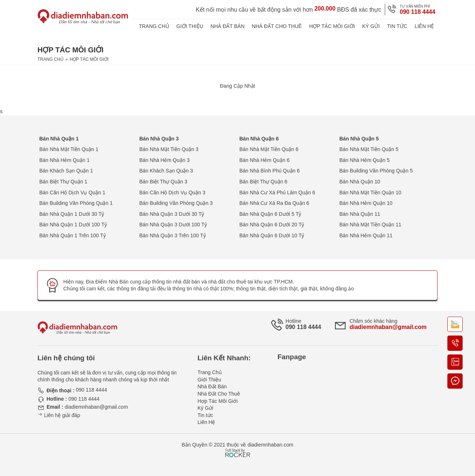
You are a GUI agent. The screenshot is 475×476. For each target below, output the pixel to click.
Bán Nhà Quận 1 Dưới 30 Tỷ (72, 214)
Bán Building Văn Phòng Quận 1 (76, 203)
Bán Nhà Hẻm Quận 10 (366, 203)
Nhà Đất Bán (228, 26)
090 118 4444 (418, 12)
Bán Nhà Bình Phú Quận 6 (270, 171)
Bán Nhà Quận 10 (360, 182)
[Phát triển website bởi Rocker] (238, 446)
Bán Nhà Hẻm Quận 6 (264, 160)
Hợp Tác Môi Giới (332, 26)
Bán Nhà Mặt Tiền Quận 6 (269, 149)
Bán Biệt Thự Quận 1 (63, 182)
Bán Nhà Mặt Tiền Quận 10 (370, 193)
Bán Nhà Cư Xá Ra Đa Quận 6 (274, 203)
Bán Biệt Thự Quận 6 (263, 182)
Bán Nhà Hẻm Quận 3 (164, 160)
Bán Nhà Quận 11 (360, 214)
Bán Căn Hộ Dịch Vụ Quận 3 (172, 193)
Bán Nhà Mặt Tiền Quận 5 (369, 149)
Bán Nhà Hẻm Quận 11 (366, 235)
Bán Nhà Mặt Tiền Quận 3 (169, 149)
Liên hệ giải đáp (59, 415)
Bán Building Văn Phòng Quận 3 (176, 203)
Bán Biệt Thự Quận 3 (163, 182)
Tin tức (397, 26)
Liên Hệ (424, 26)
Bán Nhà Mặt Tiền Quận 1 (69, 149)
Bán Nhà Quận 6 (259, 139)
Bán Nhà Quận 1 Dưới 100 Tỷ (73, 225)
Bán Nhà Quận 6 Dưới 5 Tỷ (270, 214)
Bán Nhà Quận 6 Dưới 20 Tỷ (272, 225)
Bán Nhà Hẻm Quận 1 (64, 160)
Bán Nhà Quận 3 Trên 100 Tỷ (173, 235)
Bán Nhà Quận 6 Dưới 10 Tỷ (272, 235)
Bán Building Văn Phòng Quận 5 (376, 171)
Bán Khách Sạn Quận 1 (66, 171)
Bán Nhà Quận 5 (359, 139)
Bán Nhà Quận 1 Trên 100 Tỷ (73, 235)
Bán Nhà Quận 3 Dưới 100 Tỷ (173, 225)
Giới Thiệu (190, 26)
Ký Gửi (371, 26)
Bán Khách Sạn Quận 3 (166, 171)
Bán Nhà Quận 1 (59, 139)
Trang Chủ (154, 26)
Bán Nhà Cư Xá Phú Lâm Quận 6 (277, 193)
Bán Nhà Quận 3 (159, 139)
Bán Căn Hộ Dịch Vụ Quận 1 (72, 193)
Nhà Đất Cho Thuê (277, 26)
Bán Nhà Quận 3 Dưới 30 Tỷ (172, 214)
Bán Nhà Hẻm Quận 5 (364, 160)
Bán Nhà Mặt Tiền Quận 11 (370, 225)
